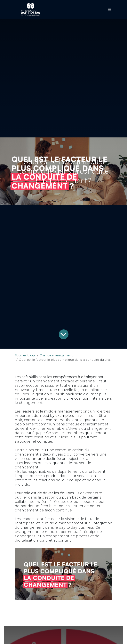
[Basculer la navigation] (110, 9)
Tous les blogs (25, 355)
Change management (56, 355)
